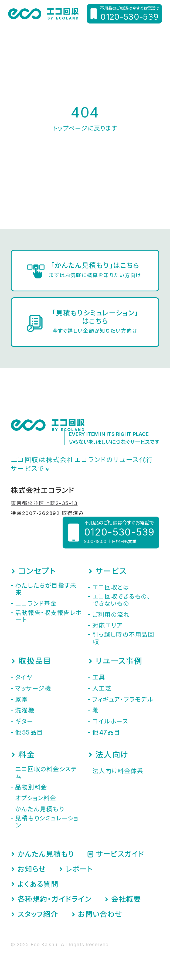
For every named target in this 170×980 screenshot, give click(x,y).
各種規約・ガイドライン (54, 899)
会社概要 (126, 899)
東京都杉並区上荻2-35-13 (44, 503)
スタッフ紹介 (38, 914)
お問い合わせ (100, 914)
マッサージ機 (33, 688)
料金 (27, 755)
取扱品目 (35, 661)
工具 (99, 677)
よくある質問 (38, 884)
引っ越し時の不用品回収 (123, 638)
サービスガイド (120, 854)
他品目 (29, 732)
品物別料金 (31, 787)
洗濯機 (25, 710)
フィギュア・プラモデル (123, 699)
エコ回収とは (111, 587)
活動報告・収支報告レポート (48, 616)
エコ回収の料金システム (46, 773)
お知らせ (32, 869)
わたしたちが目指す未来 (46, 589)
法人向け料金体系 (118, 771)
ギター (24, 721)
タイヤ (24, 677)
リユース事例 (119, 661)
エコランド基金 (36, 604)
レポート (79, 869)
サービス (111, 571)
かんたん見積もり (40, 809)
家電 (22, 699)
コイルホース (110, 721)
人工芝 (102, 688)
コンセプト (37, 571)
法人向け (112, 755)
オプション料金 (36, 798)
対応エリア (107, 625)
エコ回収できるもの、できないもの (121, 600)
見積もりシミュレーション (47, 822)
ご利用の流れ (111, 615)
